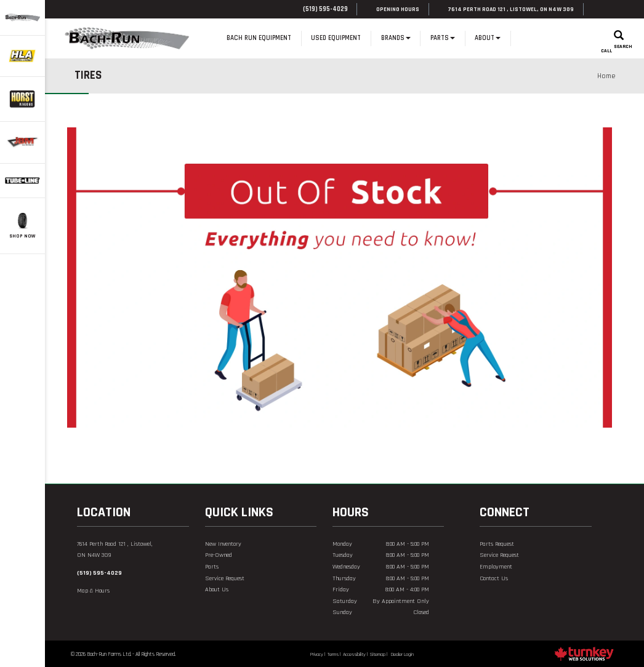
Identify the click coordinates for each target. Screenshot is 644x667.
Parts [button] (443, 38)
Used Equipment (336, 38)
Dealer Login (402, 654)
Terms (333, 654)
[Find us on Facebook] (597, 9)
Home (207, 38)
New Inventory (223, 544)
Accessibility (354, 654)
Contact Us (494, 578)
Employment (496, 567)
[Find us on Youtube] (498, 603)
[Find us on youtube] (612, 9)
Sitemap (378, 654)
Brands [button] (396, 38)
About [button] (488, 38)
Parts (212, 567)
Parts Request (497, 544)
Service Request (225, 578)
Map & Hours (93, 591)
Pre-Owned (219, 555)
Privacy (317, 654)
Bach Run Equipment (259, 38)
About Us (217, 589)
